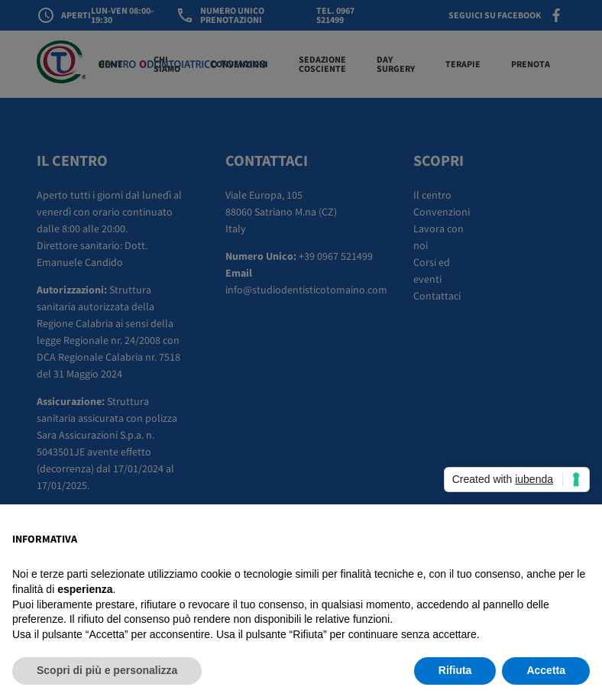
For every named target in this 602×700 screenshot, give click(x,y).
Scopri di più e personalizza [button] (107, 670)
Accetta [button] (546, 670)
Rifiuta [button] (455, 670)
